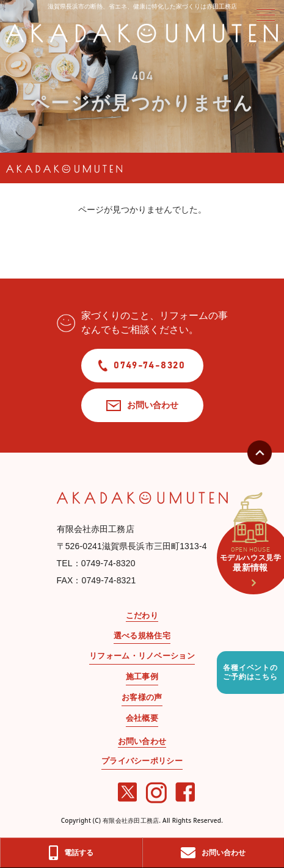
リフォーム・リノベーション (142, 656)
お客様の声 (142, 697)
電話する (71, 853)
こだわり (142, 615)
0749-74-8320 (142, 366)
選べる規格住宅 (142, 636)
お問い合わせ (142, 405)
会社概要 (142, 718)
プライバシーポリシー (142, 761)
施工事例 (142, 677)
